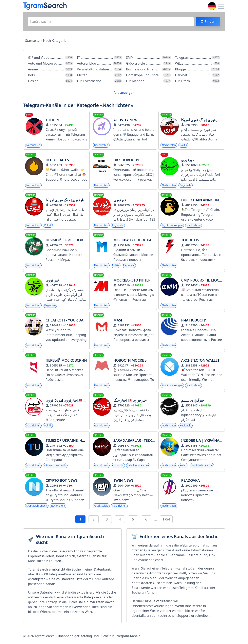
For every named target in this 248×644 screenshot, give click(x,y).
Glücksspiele (101, 506)
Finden (210, 22)
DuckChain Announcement (207, 200)
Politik (183, 145)
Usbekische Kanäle (138, 465)
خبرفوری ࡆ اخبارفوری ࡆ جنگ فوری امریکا (74, 200)
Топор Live (191, 240)
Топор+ (53, 120)
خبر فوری (53, 280)
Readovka (190, 480)
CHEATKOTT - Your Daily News (73, 320)
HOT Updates (57, 160)
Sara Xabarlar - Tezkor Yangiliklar (147, 440)
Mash (118, 320)
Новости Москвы (130, 360)
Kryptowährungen (172, 225)
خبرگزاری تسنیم (193, 400)
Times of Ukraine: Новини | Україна (80, 440)
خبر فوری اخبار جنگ (130, 400)
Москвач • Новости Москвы (141, 240)
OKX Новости (126, 160)
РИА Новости (194, 320)
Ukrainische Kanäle (55, 465)
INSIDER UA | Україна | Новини (210, 440)
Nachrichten (33, 145)
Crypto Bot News (62, 480)
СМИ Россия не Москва (204, 280)
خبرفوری (188, 160)
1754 (166, 519)
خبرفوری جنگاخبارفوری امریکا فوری (74, 400)
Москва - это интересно (137, 280)
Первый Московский (66, 360)
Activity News (126, 120)
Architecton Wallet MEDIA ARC (212, 360)
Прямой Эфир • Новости (69, 240)
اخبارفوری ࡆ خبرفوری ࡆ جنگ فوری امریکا (209, 120)
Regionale (186, 185)
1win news (123, 480)
